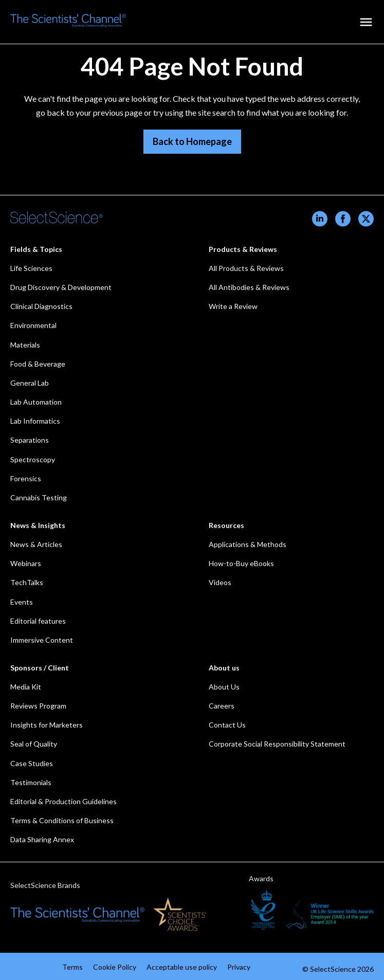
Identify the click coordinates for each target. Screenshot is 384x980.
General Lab (30, 383)
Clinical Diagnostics (41, 306)
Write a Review (233, 306)
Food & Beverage (38, 364)
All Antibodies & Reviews (249, 287)
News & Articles (36, 544)
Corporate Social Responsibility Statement (277, 744)
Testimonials (31, 782)
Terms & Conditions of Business (62, 820)
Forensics (26, 478)
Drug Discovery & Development (61, 287)
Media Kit (26, 687)
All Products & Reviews (246, 268)
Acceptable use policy (182, 967)
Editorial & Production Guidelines (63, 801)
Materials (25, 345)
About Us (224, 687)
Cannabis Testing (39, 497)
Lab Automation (36, 402)
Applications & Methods (248, 544)
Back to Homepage (192, 141)
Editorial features (38, 621)
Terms (72, 967)
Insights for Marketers (47, 725)
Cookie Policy (115, 967)
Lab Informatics (35, 421)
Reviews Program (38, 706)
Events (22, 602)
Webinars (26, 563)
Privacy (239, 967)
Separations (30, 440)
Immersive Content (42, 640)
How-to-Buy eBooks (241, 563)
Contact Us (227, 725)
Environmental (33, 325)
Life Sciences (31, 268)
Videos (220, 582)
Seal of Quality (34, 744)
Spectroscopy (33, 459)
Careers (222, 706)
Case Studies (32, 763)
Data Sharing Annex (42, 839)
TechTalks (27, 582)
